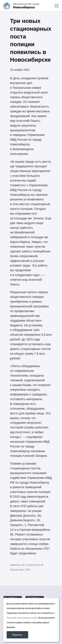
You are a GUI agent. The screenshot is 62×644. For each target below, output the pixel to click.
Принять (17, 635)
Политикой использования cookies (22, 618)
